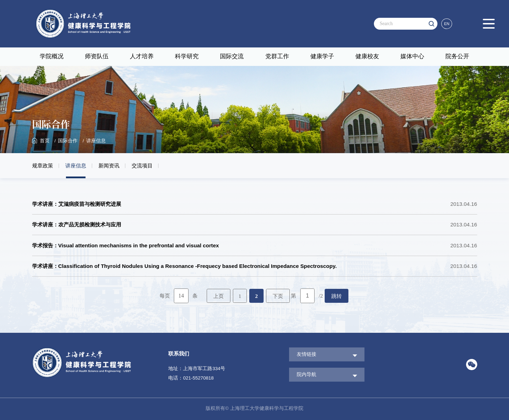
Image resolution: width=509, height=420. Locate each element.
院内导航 (307, 374)
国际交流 (232, 56)
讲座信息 (96, 141)
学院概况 (52, 56)
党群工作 (277, 56)
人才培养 (142, 56)
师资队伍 (97, 56)
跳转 (337, 296)
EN (447, 24)
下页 (278, 296)
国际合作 (68, 141)
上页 (219, 296)
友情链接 (307, 354)
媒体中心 (412, 56)
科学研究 (187, 56)
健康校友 (367, 56)
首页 (45, 141)
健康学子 (322, 56)
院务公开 (457, 56)
